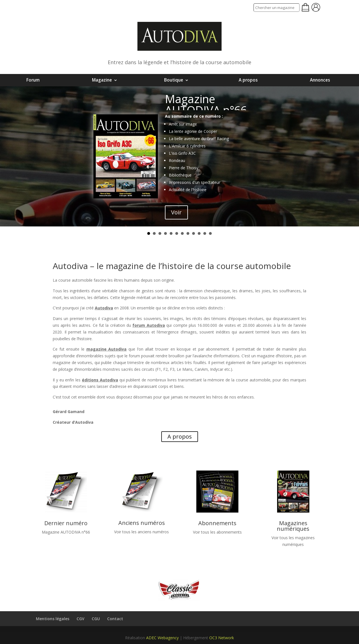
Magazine (102, 80)
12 (210, 233)
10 (199, 233)
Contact (115, 619)
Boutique (174, 80)
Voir (176, 212)
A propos (248, 80)
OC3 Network (222, 638)
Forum (33, 80)
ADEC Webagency (162, 638)
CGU (96, 619)
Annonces (320, 80)
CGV (80, 619)
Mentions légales (53, 619)
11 (205, 233)
